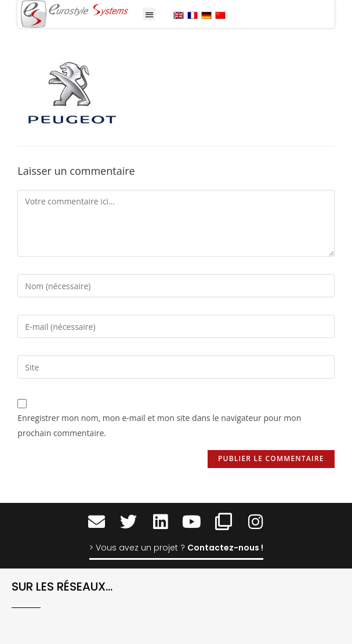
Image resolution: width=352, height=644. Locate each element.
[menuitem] (179, 15)
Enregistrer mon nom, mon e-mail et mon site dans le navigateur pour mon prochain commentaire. (159, 425)
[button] (149, 14)
